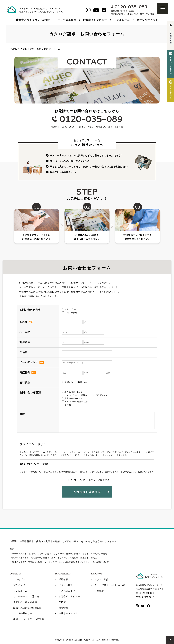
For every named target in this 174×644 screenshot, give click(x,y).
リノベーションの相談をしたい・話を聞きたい (85, 395)
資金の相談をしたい (73, 398)
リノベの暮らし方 (23, 613)
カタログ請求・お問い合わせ (110, 585)
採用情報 (63, 579)
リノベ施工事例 (67, 20)
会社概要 (99, 591)
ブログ (62, 602)
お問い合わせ (70, 313)
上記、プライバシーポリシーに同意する (87, 480)
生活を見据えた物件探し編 (27, 608)
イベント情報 (66, 585)
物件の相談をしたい (73, 392)
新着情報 (63, 608)
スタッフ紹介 (102, 579)
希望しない (82, 382)
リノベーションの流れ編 (26, 596)
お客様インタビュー (95, 20)
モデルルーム (122, 20)
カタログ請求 (70, 309)
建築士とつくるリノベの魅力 (33, 20)
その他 (66, 405)
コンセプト (19, 579)
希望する (68, 382)
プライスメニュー (23, 585)
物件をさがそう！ (147, 20)
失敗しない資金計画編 (25, 602)
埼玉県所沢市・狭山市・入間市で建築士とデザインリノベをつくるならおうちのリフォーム (63, 541)
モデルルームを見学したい (76, 401)
